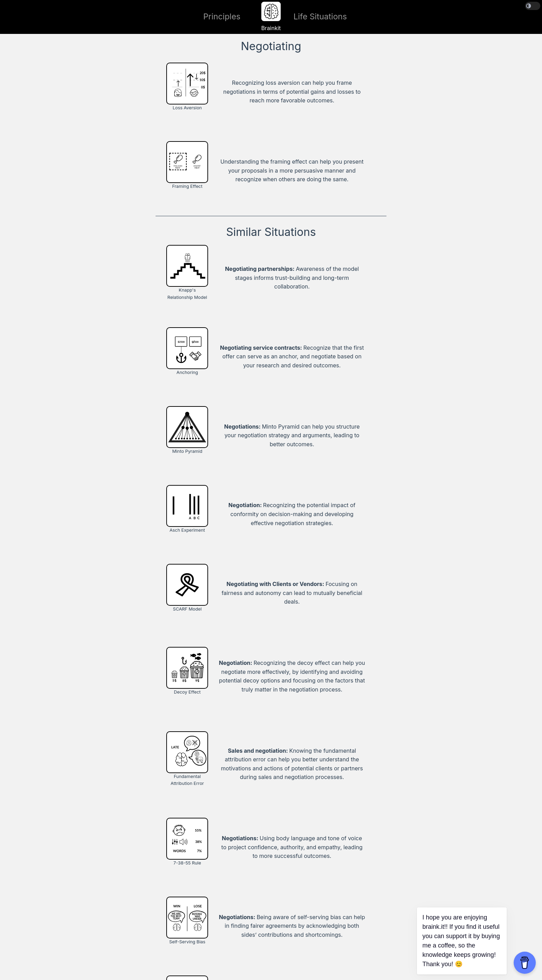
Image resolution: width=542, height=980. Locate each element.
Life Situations (320, 17)
